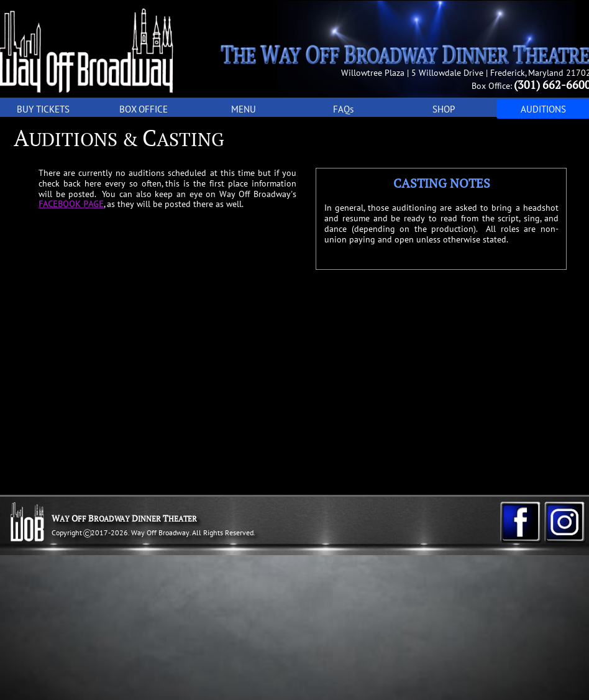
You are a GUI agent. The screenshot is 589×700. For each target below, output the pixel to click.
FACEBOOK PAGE (71, 204)
